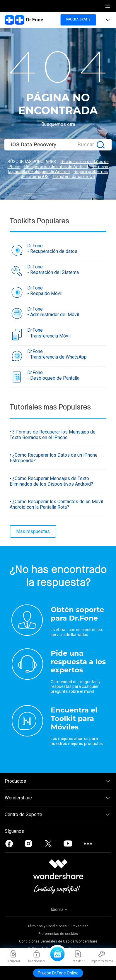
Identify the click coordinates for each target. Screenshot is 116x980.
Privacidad (80, 926)
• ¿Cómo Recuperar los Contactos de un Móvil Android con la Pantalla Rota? (56, 504)
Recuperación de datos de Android (56, 167)
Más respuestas (33, 531)
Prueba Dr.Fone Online (58, 973)
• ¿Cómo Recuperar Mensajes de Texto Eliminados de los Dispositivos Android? (51, 481)
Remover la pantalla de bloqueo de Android (58, 169)
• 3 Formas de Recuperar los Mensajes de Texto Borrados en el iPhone (53, 435)
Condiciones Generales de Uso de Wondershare (58, 941)
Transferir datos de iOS (74, 177)
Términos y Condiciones (47, 926)
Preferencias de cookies (58, 934)
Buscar (86, 144)
